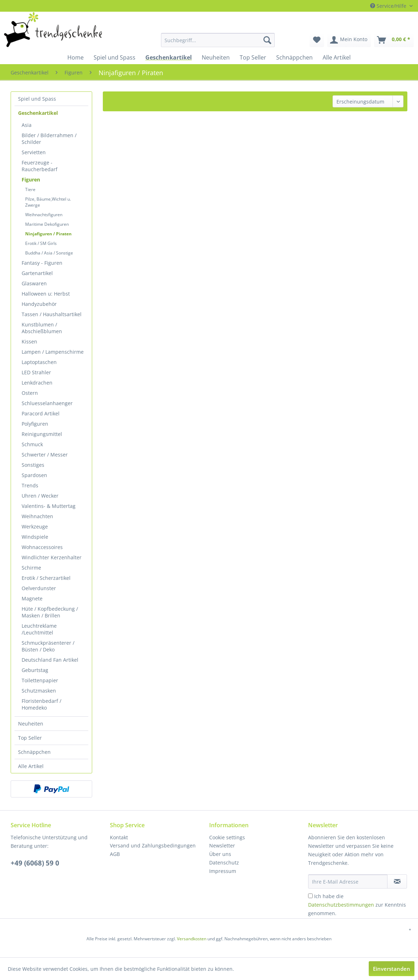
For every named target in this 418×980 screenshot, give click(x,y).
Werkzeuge (35, 527)
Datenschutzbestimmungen (341, 905)
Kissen (29, 341)
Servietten (34, 152)
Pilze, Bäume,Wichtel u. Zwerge (48, 202)
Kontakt (119, 837)
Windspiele (35, 537)
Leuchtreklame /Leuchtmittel (39, 629)
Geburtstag (35, 670)
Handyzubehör (39, 304)
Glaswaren (34, 283)
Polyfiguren (35, 424)
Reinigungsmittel (42, 434)
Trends (30, 485)
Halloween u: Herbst (46, 294)
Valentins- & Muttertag (49, 506)
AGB (115, 854)
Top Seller (30, 738)
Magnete (32, 598)
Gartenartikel (37, 273)
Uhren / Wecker (40, 496)
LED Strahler (36, 372)
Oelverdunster (39, 588)
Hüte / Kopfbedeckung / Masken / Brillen (50, 612)
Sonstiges (33, 465)
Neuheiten (31, 724)
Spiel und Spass (37, 99)
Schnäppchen (34, 752)
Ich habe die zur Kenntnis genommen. (357, 905)
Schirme (31, 568)
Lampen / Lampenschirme (53, 352)
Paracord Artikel (41, 413)
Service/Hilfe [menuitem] (389, 6)
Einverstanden (392, 969)
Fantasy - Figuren (42, 263)
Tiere (30, 189)
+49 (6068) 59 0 (35, 863)
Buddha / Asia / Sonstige (49, 253)
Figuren (31, 180)
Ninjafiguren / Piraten (48, 234)
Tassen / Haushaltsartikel (52, 314)
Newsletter (222, 845)
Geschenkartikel (38, 113)
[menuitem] (191, 40)
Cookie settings (227, 837)
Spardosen (34, 475)
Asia (27, 125)
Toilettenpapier (40, 680)
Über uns (220, 854)
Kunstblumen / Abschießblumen (42, 328)
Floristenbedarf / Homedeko (41, 704)
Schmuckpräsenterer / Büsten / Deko (48, 646)
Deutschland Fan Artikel (50, 660)
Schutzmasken (39, 691)
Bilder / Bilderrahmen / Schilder (49, 139)
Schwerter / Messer (45, 455)
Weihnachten (37, 516)
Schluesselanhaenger (47, 403)
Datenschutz (224, 863)
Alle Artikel (31, 766)
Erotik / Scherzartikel (46, 578)
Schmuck (32, 444)
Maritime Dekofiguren (47, 224)
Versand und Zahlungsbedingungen (153, 845)
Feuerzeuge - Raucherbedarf (40, 166)
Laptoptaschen (39, 362)
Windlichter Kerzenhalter (52, 557)
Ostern (30, 393)
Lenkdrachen (37, 383)
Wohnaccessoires (42, 547)
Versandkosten (192, 939)
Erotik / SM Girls (41, 243)
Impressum (223, 871)
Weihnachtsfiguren (44, 215)
